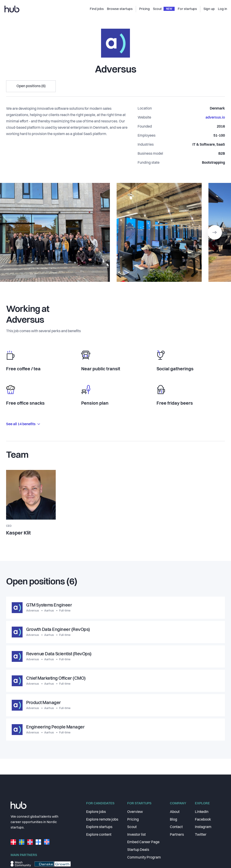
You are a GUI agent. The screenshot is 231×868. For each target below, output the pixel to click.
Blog (173, 820)
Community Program (144, 858)
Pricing (133, 820)
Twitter (201, 835)
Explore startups (99, 827)
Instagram (203, 827)
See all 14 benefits (23, 424)
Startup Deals (138, 850)
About (175, 812)
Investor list (136, 835)
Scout (132, 827)
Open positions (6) (31, 86)
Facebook (203, 820)
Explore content (99, 835)
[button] (215, 232)
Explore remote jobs (102, 820)
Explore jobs (96, 812)
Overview (135, 812)
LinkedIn (202, 812)
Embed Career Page (143, 842)
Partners (177, 835)
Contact (176, 827)
